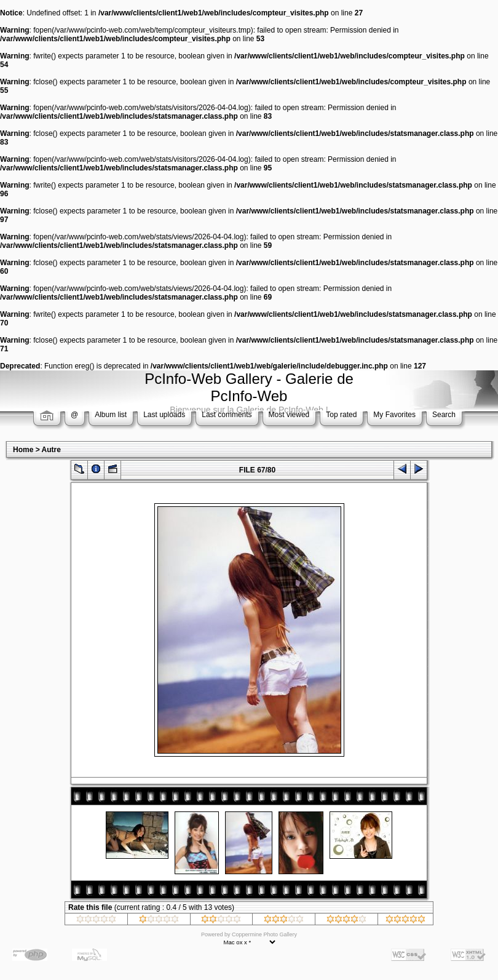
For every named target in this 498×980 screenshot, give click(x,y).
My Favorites (394, 415)
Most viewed (289, 415)
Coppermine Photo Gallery (264, 934)
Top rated (341, 415)
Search (444, 415)
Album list (111, 415)
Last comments (227, 415)
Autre (51, 450)
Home (23, 450)
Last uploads (164, 415)
